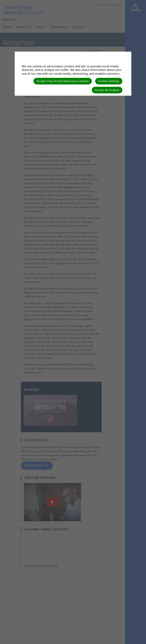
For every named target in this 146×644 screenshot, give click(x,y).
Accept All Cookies (107, 90)
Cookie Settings (109, 81)
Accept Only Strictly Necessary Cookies (63, 81)
